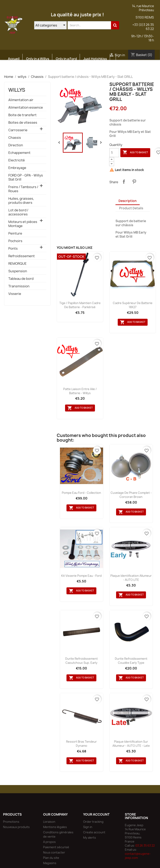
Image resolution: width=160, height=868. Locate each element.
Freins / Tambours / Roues (23, 189)
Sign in (88, 827)
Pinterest (134, 182)
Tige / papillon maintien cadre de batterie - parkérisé (80, 305)
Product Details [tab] (131, 208)
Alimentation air (21, 100)
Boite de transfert (22, 115)
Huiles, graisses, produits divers (21, 201)
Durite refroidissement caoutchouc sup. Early (82, 661)
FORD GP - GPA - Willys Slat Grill (26, 177)
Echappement (19, 153)
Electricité (17, 160)
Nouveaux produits (16, 827)
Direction (16, 145)
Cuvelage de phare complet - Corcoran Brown (131, 495)
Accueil (14, 59)
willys (17, 90)
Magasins (50, 863)
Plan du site (51, 858)
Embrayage (17, 168)
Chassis (15, 138)
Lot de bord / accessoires (18, 212)
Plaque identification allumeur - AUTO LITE (131, 578)
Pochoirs (15, 241)
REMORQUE (17, 264)
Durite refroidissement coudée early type (131, 661)
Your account (96, 814)
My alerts (90, 838)
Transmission (19, 286)
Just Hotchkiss (95, 59)
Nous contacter (54, 852)
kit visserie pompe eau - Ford (81, 576)
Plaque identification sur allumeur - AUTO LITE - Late (131, 744)
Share (124, 182)
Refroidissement (22, 256)
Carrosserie (18, 130)
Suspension (18, 271)
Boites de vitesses (23, 123)
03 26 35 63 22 (145, 845)
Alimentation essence (26, 108)
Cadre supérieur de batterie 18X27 (133, 305)
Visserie (15, 294)
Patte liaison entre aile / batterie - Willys (80, 391)
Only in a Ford (66, 59)
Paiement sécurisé (56, 847)
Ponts (13, 249)
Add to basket (135, 152)
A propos (49, 842)
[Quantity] (114, 153)
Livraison (49, 822)
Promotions (11, 822)
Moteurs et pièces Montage (23, 224)
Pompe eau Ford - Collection (81, 493)
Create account (94, 832)
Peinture (15, 233)
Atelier (40, 68)
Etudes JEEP (18, 68)
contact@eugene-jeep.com (138, 856)
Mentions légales (55, 827)
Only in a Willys (38, 59)
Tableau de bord (21, 279)
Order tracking (93, 822)
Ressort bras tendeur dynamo (81, 744)
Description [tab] (128, 201)
